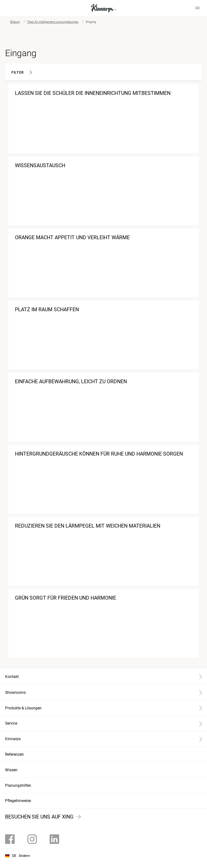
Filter (22, 72)
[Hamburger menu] (197, 8)
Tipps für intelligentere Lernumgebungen (53, 22)
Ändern (24, 856)
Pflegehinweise (18, 801)
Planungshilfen (18, 786)
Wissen (11, 770)
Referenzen (14, 754)
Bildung (15, 22)
